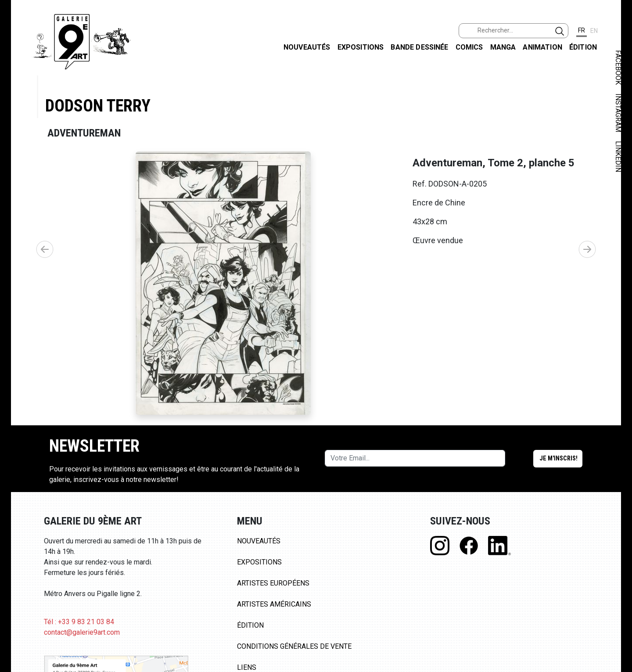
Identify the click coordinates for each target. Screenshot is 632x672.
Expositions (361, 47)
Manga (503, 47)
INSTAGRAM (618, 113)
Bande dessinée (419, 47)
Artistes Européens (273, 583)
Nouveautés (307, 47)
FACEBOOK (618, 67)
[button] (587, 249)
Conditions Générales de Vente (294, 646)
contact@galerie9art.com (82, 632)
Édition (583, 47)
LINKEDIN (618, 156)
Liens (247, 667)
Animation (542, 47)
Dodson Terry (98, 106)
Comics (469, 47)
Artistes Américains (274, 604)
